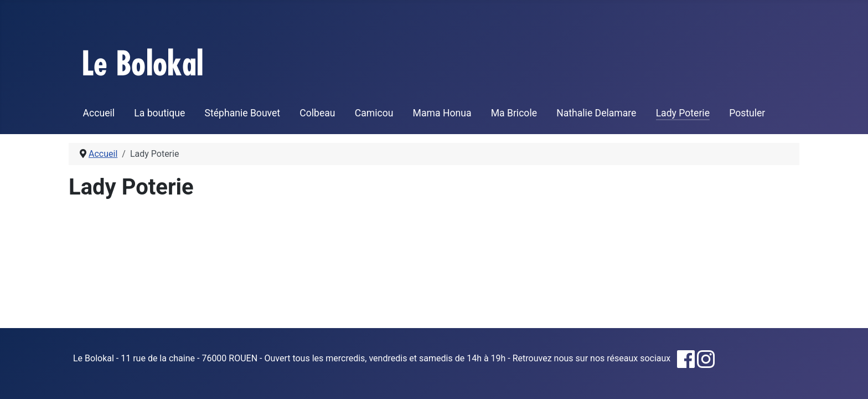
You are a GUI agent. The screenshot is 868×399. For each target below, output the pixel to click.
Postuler (747, 113)
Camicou (374, 113)
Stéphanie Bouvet (243, 113)
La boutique (159, 113)
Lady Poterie (683, 113)
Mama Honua (442, 113)
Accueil (99, 113)
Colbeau (317, 113)
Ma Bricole (514, 113)
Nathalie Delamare (596, 113)
